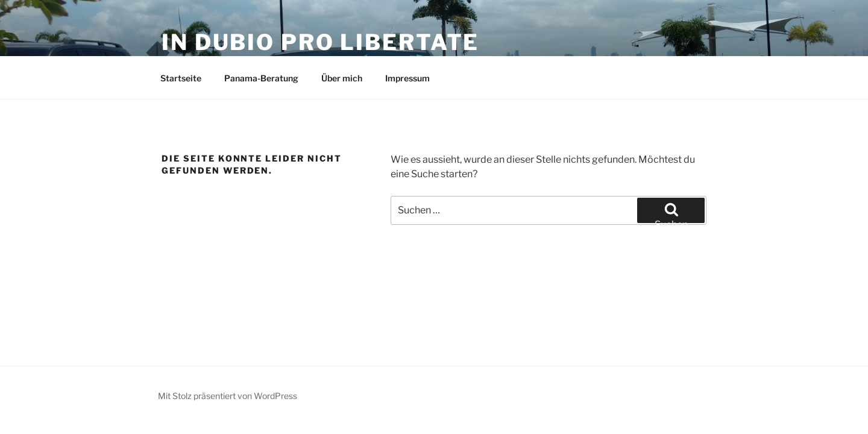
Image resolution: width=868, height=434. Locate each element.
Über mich (342, 78)
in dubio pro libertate (320, 42)
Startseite (181, 78)
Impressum (407, 78)
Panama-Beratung (261, 78)
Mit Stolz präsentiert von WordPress (228, 396)
